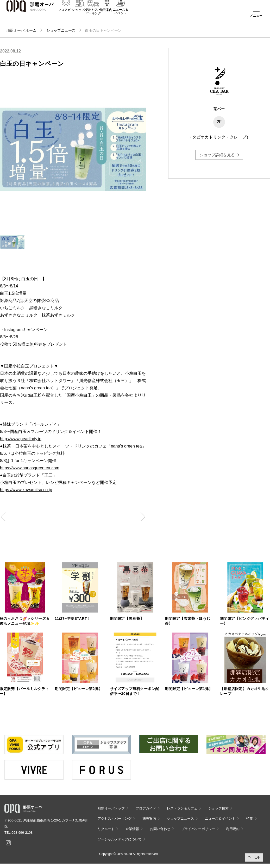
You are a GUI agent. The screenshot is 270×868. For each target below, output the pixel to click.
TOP (256, 857)
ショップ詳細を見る (217, 155)
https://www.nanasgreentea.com (30, 468)
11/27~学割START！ (73, 619)
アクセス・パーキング (93, 17)
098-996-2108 (22, 833)
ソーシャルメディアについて (120, 839)
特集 (250, 818)
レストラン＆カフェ (182, 808)
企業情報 (132, 829)
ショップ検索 (81, 16)
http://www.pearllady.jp (21, 439)
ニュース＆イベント (121, 17)
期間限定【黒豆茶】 (127, 619)
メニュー (256, 16)
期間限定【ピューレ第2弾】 (79, 689)
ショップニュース (61, 30)
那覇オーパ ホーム (21, 30)
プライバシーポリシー (198, 829)
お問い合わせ (160, 829)
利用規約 (233, 829)
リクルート (106, 829)
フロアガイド (67, 16)
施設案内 (106, 16)
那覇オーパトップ (111, 808)
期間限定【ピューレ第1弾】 (189, 689)
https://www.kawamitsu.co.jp (26, 490)
